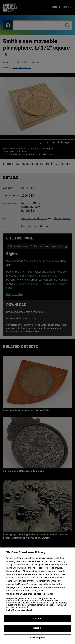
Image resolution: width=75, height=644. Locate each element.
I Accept (37, 624)
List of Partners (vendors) (19, 615)
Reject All (37, 633)
